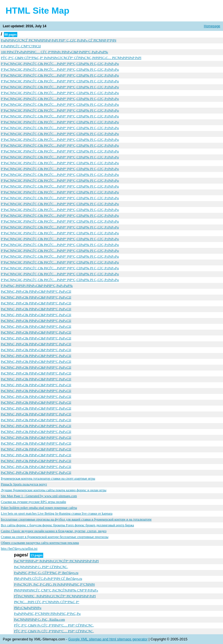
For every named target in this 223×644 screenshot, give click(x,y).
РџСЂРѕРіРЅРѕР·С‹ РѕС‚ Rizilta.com (39, 620)
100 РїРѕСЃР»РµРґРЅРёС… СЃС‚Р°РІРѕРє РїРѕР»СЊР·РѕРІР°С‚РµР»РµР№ (54, 52)
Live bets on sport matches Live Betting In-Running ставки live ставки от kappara (57, 514)
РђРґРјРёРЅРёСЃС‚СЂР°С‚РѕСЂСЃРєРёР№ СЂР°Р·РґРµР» (56, 590)
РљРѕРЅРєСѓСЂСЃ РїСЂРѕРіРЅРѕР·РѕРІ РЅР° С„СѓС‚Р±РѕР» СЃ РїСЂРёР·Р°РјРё (59, 40)
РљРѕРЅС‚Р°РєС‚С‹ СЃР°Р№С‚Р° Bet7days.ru (46, 573)
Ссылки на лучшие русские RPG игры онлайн (33, 502)
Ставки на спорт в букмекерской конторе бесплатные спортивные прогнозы (55, 537)
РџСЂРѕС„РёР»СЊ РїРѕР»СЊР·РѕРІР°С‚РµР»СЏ (36, 292)
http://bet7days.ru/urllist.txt (19, 549)
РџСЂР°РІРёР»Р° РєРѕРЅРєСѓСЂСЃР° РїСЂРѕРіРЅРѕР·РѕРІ (56, 561)
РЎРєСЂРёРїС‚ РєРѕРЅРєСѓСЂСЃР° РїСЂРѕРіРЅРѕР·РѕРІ (55, 596)
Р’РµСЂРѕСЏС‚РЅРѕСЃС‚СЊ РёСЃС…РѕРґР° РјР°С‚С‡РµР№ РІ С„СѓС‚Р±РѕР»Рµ (60, 64)
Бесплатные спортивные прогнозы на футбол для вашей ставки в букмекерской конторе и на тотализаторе (76, 519)
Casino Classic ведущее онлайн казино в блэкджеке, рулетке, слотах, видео (54, 531)
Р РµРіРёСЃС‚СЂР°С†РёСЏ (21, 46)
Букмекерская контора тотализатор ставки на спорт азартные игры (48, 478)
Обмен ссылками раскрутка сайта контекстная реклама (40, 543)
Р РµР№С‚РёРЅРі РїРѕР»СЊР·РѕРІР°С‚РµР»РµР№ (37, 286)
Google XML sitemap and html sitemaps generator (108, 639)
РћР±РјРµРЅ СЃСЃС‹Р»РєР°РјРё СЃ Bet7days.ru (48, 579)
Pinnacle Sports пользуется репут (24, 484)
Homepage (212, 26)
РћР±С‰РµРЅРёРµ (28, 608)
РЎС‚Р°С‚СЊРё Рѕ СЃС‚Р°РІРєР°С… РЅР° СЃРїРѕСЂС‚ (54, 625)
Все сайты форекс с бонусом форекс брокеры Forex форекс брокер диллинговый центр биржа (67, 525)
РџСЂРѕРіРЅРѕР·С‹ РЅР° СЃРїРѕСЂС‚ (41, 567)
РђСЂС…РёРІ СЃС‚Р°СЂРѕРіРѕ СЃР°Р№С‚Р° (47, 602)
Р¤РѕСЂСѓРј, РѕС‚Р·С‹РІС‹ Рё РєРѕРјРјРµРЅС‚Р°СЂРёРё (54, 584)
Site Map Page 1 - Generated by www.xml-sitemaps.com (39, 496)
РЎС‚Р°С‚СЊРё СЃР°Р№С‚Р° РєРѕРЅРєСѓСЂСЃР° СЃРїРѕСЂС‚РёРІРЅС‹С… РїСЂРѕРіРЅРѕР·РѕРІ (71, 58)
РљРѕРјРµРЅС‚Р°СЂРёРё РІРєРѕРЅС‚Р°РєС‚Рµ (47, 614)
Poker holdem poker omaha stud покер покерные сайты (39, 508)
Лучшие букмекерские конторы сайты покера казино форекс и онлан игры (54, 490)
